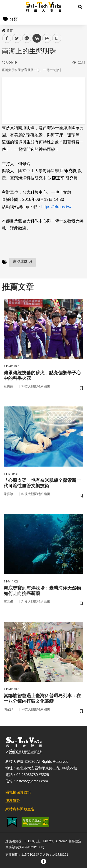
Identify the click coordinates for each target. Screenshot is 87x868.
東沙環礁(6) (22, 261)
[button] (80, 7)
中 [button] (37, 38)
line (25, 38)
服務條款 (13, 801)
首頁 (7, 31)
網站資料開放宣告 (20, 809)
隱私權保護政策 (18, 792)
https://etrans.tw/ (56, 207)
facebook (7, 38)
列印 (47, 38)
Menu (7, 7)
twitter (17, 38)
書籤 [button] (57, 38)
